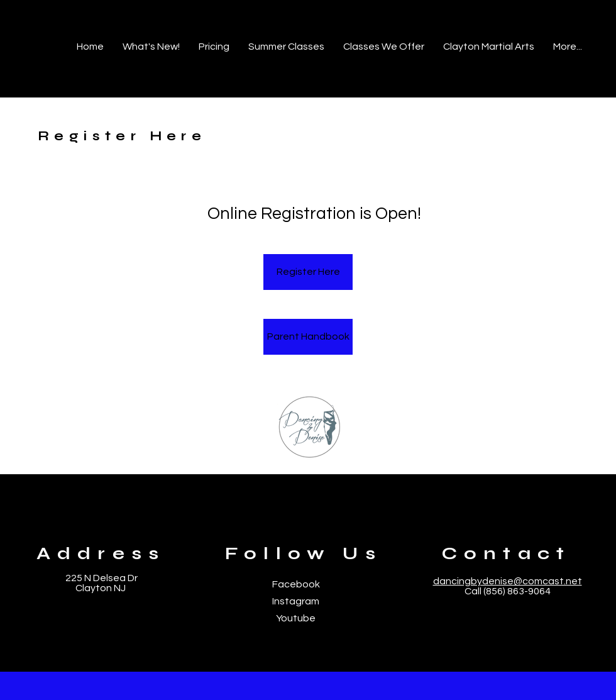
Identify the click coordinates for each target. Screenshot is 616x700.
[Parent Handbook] (308, 337)
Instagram (296, 601)
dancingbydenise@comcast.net (508, 581)
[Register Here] (308, 272)
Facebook (296, 584)
